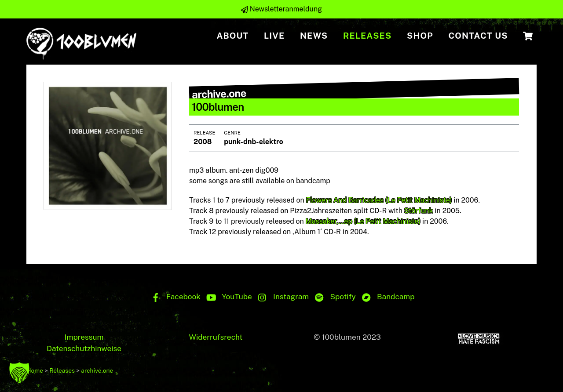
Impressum (84, 337)
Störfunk (419, 211)
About (233, 36)
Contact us (478, 36)
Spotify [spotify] (333, 297)
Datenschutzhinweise (84, 348)
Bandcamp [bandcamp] (386, 297)
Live (274, 36)
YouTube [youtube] (227, 297)
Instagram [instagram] (281, 297)
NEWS (314, 36)
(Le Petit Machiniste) (419, 201)
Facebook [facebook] (174, 297)
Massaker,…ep (329, 222)
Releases (367, 36)
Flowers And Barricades (345, 201)
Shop (420, 36)
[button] (19, 373)
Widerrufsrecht (216, 337)
